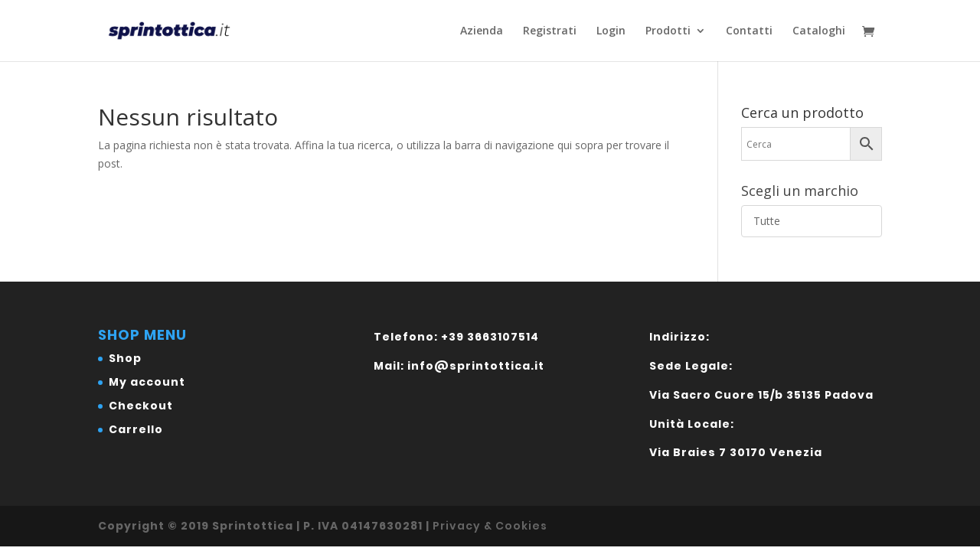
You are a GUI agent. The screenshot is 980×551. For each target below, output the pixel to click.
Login (611, 31)
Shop (125, 358)
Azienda (482, 31)
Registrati (550, 31)
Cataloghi (819, 31)
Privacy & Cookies (490, 526)
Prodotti (668, 31)
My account (147, 382)
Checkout (141, 406)
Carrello (136, 429)
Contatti (749, 31)
